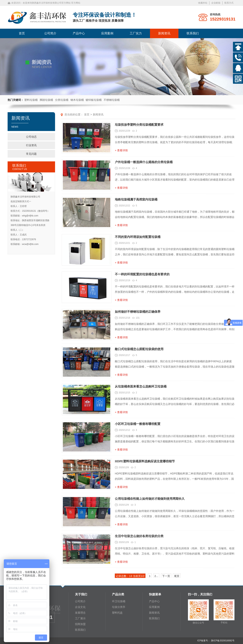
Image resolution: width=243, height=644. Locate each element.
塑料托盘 (117, 613)
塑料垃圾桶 (31, 100)
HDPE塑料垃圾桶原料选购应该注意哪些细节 (145, 461)
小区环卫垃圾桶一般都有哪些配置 (138, 424)
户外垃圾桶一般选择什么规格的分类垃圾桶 (144, 162)
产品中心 (79, 33)
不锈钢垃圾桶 (112, 100)
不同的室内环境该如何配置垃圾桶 (138, 237)
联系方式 (229, 3)
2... (156, 576)
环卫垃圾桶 (119, 601)
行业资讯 (31, 145)
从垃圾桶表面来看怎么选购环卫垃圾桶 (141, 386)
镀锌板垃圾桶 (94, 100)
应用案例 (107, 33)
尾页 (177, 576)
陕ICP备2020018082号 (223, 641)
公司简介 (50, 33)
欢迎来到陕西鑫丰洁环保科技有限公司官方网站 (47, 3)
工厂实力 (136, 33)
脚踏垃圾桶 (46, 100)
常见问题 (31, 154)
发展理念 (80, 613)
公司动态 (31, 137)
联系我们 (193, 33)
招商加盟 (80, 624)
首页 (22, 33)
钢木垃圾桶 (77, 100)
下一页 (166, 576)
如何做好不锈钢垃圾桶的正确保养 (138, 312)
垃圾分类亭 (119, 607)
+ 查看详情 (121, 150)
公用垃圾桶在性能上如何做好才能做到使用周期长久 (150, 499)
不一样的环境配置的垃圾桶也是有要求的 (142, 274)
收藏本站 (203, 3)
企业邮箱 (216, 3)
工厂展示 (80, 618)
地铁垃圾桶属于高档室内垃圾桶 (136, 199)
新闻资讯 (164, 33)
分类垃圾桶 (62, 100)
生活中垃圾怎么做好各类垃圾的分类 (139, 536)
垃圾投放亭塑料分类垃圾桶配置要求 (139, 125)
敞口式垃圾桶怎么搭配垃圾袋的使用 (139, 349)
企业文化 (80, 607)
